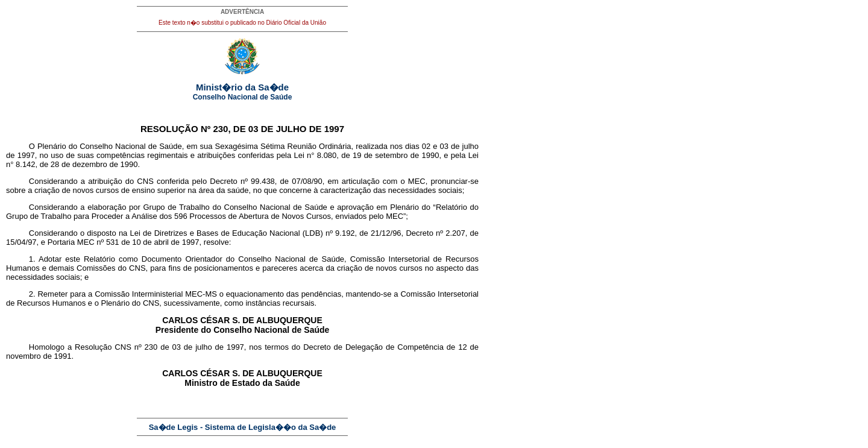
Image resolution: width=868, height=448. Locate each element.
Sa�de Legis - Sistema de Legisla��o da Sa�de (243, 427)
